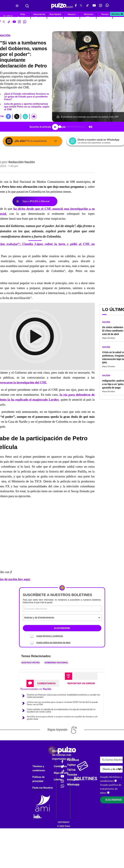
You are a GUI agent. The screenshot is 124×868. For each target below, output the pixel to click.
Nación (5, 36)
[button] (8, 116)
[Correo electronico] (62, 609)
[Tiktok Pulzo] (87, 6)
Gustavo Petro (31, 663)
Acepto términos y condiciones (50, 636)
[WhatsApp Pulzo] (107, 6)
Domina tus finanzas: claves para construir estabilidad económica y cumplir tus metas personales (63, 696)
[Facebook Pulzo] (76, 6)
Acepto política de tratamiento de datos (53, 643)
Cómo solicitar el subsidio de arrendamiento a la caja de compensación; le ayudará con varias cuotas (61, 711)
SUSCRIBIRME (62, 628)
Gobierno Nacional (56, 663)
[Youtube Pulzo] (94, 6)
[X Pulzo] (81, 6)
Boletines (117, 14)
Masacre (72, 14)
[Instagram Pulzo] (101, 6)
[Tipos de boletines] (62, 618)
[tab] (43, 683)
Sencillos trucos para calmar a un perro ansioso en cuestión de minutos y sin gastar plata (62, 718)
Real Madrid (55, 14)
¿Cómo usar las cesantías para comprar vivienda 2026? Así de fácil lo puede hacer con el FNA (62, 703)
